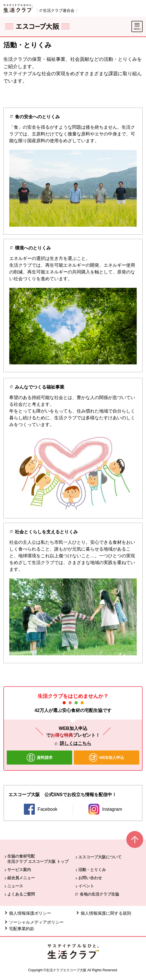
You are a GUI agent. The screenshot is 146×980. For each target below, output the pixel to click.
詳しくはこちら (76, 743)
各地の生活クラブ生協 (99, 894)
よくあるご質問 (21, 894)
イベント (86, 886)
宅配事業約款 (22, 929)
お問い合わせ (90, 878)
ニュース (15, 886)
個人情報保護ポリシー (30, 913)
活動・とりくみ (92, 870)
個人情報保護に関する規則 (106, 913)
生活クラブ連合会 (59, 10)
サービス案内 (19, 870)
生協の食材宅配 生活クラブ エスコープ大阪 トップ (38, 859)
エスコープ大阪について (100, 857)
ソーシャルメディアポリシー (36, 922)
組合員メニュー (21, 878)
